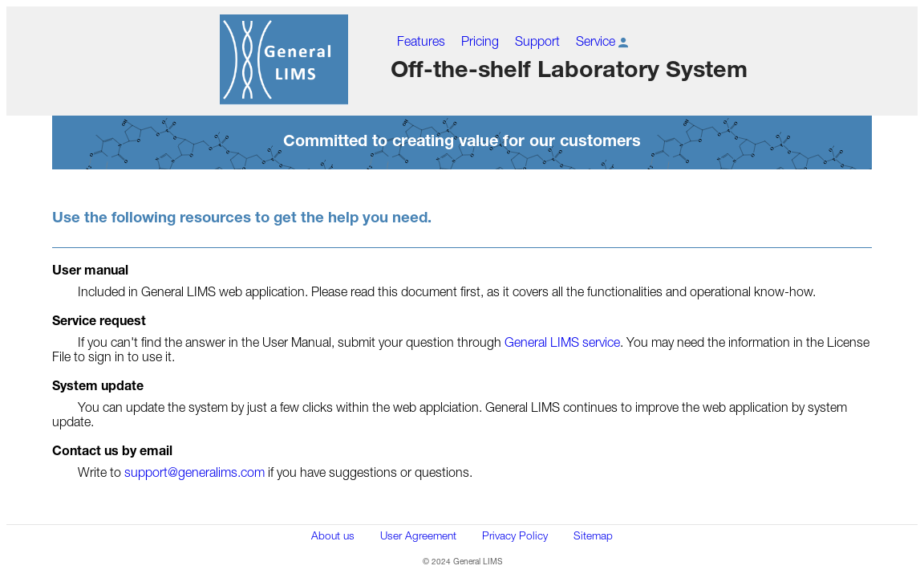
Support (537, 41)
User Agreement (418, 535)
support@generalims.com (195, 472)
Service (604, 41)
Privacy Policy (515, 535)
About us (333, 535)
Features (421, 41)
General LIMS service (562, 342)
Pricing (480, 41)
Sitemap (593, 535)
